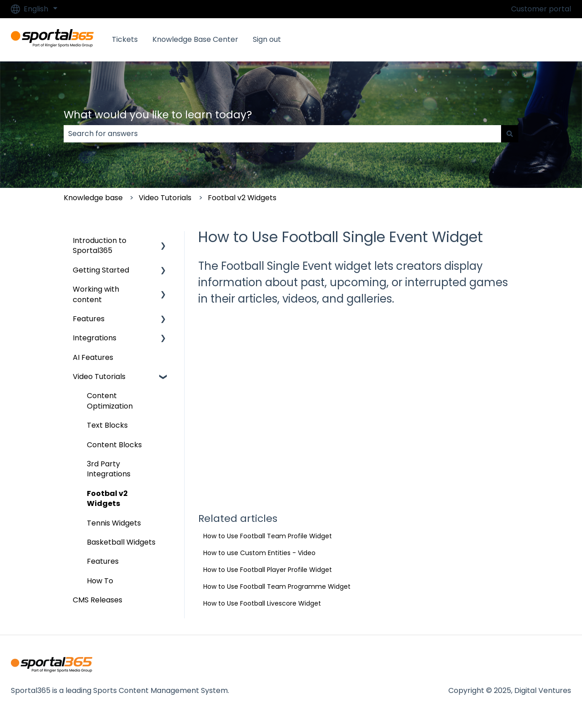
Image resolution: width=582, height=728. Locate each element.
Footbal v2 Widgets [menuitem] (107, 498)
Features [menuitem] (89, 319)
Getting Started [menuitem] (101, 270)
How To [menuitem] (100, 581)
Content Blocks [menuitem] (114, 445)
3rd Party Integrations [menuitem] (109, 469)
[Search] (510, 134)
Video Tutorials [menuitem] (99, 377)
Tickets (125, 40)
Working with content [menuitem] (96, 294)
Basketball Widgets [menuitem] (121, 542)
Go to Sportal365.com (522, 39)
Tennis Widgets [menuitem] (114, 523)
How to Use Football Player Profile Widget (268, 570)
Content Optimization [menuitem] (110, 401)
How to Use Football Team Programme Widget (277, 586)
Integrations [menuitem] (95, 338)
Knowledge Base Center (195, 40)
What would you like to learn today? (158, 115)
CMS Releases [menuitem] (98, 600)
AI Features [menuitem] (93, 357)
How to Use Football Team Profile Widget (268, 536)
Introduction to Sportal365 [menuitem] (100, 245)
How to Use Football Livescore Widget (262, 603)
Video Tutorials (165, 198)
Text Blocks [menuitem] (107, 425)
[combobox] (282, 134)
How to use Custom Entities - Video (259, 553)
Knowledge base (93, 198)
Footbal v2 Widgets (242, 198)
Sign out (267, 40)
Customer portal (541, 9)
